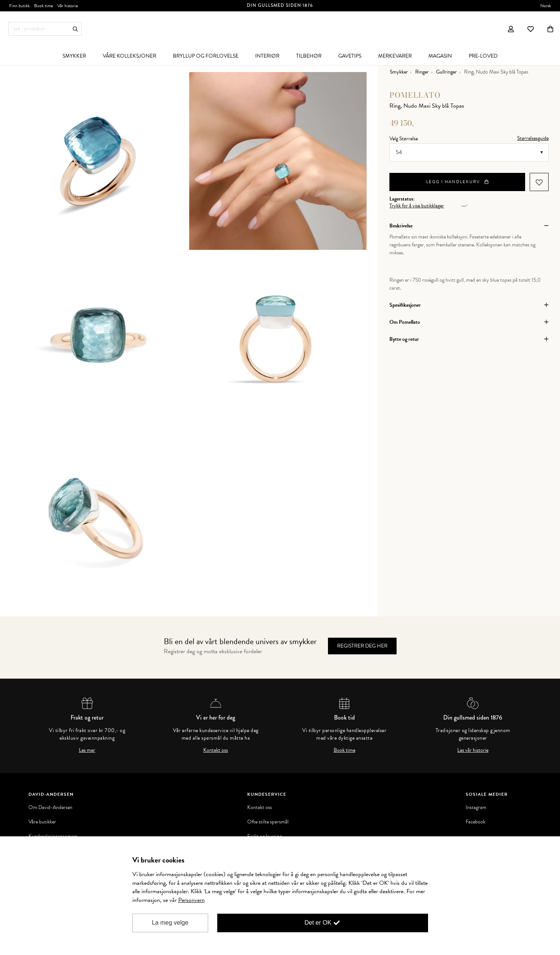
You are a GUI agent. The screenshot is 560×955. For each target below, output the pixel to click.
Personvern (191, 900)
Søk (75, 29)
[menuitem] (74, 56)
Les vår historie (473, 750)
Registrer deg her (362, 646)
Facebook (475, 822)
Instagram (476, 808)
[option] (100, 161)
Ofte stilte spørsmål (268, 822)
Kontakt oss (216, 750)
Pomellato (415, 95)
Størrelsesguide (533, 138)
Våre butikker (42, 822)
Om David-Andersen (50, 808)
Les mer (87, 750)
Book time (344, 750)
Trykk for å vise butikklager (417, 206)
